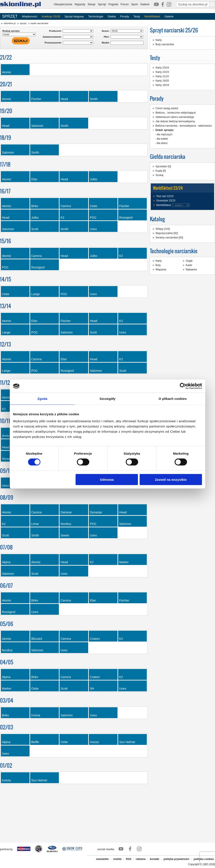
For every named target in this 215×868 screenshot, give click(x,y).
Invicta (36, 715)
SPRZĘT (10, 16)
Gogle (189, 261)
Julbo (93, 179)
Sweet (65, 535)
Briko (35, 206)
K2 (62, 218)
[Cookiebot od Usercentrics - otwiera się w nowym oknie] (183, 386)
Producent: (55, 31)
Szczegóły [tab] (107, 399)
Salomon (37, 126)
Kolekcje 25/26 (51, 16)
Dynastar (96, 512)
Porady (125, 16)
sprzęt (23, 23)
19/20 (6, 111)
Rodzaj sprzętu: (11, 31)
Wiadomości (30, 16)
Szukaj (159, 175)
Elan (34, 179)
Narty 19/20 (162, 81)
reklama (141, 859)
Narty (159, 40)
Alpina (6, 562)
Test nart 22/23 (165, 196)
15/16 (6, 241)
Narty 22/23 (162, 72)
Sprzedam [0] (163, 166)
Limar (35, 524)
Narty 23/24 (162, 68)
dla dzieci (162, 143)
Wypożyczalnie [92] (167, 233)
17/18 (5, 164)
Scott (35, 229)
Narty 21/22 (162, 76)
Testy (137, 16)
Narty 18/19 (162, 85)
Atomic (7, 72)
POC (93, 218)
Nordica (66, 524)
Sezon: (106, 31)
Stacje (91, 4)
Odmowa (107, 479)
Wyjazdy (80, 4)
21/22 (6, 57)
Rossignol (126, 218)
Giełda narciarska (168, 157)
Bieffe (35, 742)
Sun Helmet (127, 742)
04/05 (7, 662)
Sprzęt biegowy (74, 16)
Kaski (189, 265)
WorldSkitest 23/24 (168, 188)
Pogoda (113, 4)
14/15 (6, 279)
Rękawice (191, 270)
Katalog (157, 219)
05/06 (7, 624)
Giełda (112, 16)
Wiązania (161, 270)
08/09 (7, 497)
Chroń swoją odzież (167, 108)
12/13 (5, 344)
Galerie (145, 4)
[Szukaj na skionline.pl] (212, 4)
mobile (117, 859)
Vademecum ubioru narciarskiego (175, 117)
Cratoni (95, 639)
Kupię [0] (161, 171)
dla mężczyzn (165, 134)
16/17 (5, 191)
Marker (124, 562)
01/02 (6, 765)
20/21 (6, 84)
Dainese (66, 512)
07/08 (6, 547)
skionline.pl (10, 23)
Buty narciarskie (165, 44)
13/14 (6, 306)
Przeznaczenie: (53, 43)
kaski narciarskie (40, 23)
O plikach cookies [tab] (173, 399)
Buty (158, 265)
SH (92, 689)
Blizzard (37, 639)
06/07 (6, 586)
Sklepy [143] (163, 229)
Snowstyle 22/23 (166, 201)
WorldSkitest (152, 16)
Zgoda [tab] (42, 399)
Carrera (66, 206)
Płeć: (107, 37)
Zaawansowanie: (52, 37)
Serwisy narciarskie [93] (169, 238)
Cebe (93, 206)
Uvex (93, 229)
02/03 (7, 727)
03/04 (7, 700)
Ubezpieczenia (63, 4)
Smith (94, 99)
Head (64, 99)
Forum (125, 4)
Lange (36, 294)
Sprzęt (102, 4)
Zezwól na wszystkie (171, 479)
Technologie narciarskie (174, 251)
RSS (129, 859)
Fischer (36, 99)
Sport (135, 4)
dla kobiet (162, 139)
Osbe (35, 689)
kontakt (155, 859)
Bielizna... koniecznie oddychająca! (176, 113)
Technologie (96, 16)
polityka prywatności (176, 859)
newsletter (102, 859)
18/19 (6, 138)
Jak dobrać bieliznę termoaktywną (175, 121)
